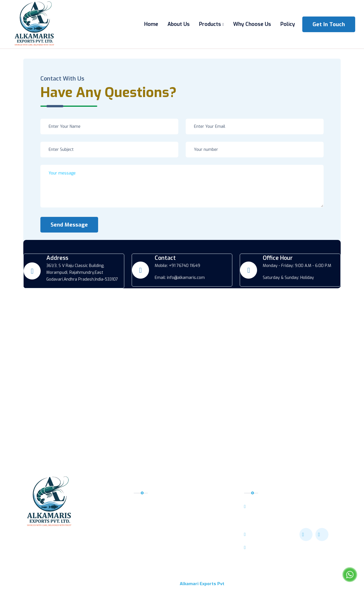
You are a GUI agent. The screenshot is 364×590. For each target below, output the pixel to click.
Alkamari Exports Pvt (202, 584)
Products (210, 24)
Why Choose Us (252, 24)
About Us (179, 24)
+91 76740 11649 (185, 266)
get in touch (329, 24)
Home (151, 24)
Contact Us (152, 539)
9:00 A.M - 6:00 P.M (313, 266)
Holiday (307, 278)
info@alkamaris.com (186, 278)
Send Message (69, 225)
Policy (288, 24)
